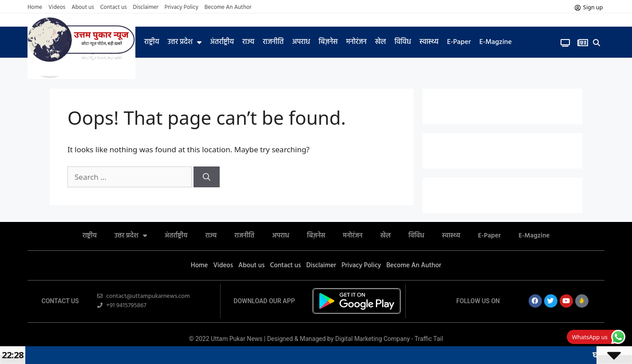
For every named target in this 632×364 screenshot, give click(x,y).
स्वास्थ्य (429, 42)
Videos (57, 8)
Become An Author (228, 8)
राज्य (248, 42)
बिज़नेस (328, 42)
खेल (381, 42)
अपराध (301, 42)
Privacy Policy (182, 8)
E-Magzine (496, 42)
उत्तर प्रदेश (185, 42)
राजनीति (273, 42)
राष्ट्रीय (152, 42)
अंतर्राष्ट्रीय (222, 42)
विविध (403, 42)
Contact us (114, 8)
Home (35, 8)
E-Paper (459, 42)
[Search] (207, 177)
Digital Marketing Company (373, 339)
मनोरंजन (356, 42)
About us (83, 8)
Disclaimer (146, 8)
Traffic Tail (429, 339)
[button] (597, 43)
